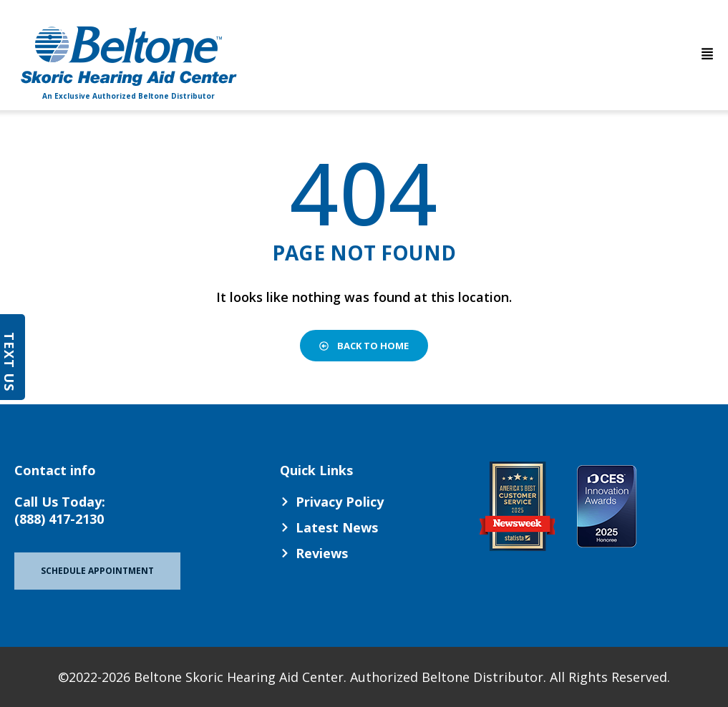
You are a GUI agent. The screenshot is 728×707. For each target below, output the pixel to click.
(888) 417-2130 (59, 519)
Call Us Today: (60, 502)
